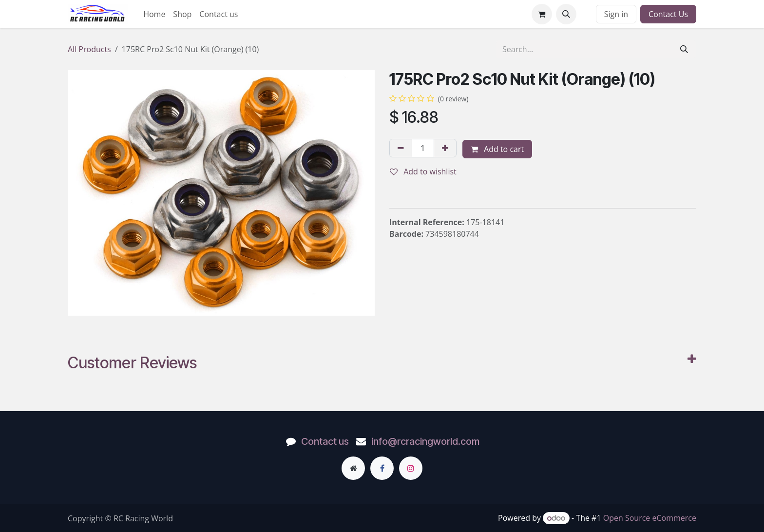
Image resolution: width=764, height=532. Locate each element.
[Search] (684, 49)
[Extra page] (353, 468)
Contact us (325, 441)
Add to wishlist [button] (423, 171)
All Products (89, 49)
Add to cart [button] (497, 149)
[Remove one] (401, 148)
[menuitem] (154, 14)
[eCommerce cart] (542, 14)
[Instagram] (411, 468)
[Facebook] (382, 468)
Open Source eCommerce (650, 518)
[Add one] (445, 148)
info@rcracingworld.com (425, 441)
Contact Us (668, 14)
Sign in (616, 14)
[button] (566, 14)
